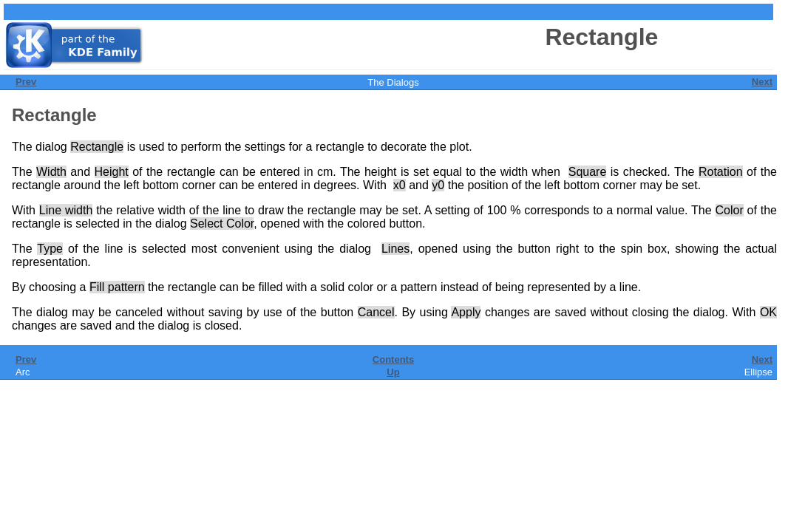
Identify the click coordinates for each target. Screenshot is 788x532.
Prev (26, 82)
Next (762, 82)
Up (393, 372)
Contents (393, 359)
